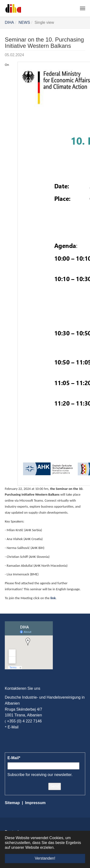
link (53, 598)
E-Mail (13, 727)
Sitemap (12, 803)
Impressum (35, 803)
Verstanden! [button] (45, 858)
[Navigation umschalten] (83, 8)
